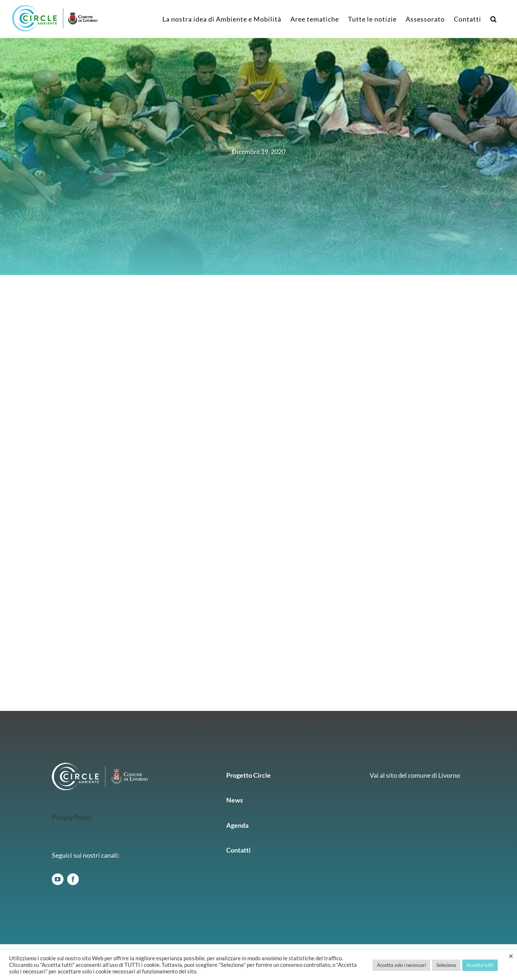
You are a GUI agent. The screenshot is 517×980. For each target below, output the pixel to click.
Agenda (237, 825)
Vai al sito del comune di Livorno (415, 775)
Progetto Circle (248, 775)
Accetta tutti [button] (480, 965)
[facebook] (73, 879)
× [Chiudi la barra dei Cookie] (511, 956)
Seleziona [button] (446, 965)
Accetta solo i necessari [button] (401, 965)
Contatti (238, 850)
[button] (494, 19)
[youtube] (58, 879)
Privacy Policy (72, 817)
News (235, 800)
